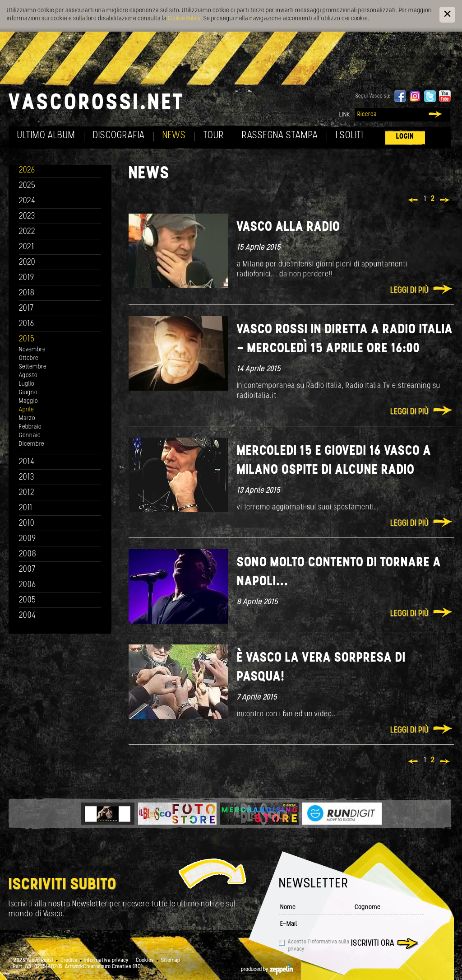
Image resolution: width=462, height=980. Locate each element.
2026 (27, 170)
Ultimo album (46, 136)
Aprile (26, 410)
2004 (28, 616)
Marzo (27, 418)
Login (405, 137)
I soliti (349, 136)
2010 (27, 524)
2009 (28, 539)
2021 (27, 247)
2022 (27, 232)
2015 (27, 339)
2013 (27, 478)
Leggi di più (409, 291)
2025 (27, 186)
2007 (27, 570)
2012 (27, 493)
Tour (214, 136)
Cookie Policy (184, 19)
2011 (26, 508)
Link (345, 115)
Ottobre (29, 358)
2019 (27, 278)
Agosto (28, 376)
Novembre (32, 350)
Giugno (28, 393)
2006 (28, 585)
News (174, 136)
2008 (28, 554)
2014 (27, 462)
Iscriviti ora (373, 944)
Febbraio (30, 427)
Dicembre (32, 444)
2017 (26, 309)
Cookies (145, 961)
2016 (27, 324)
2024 (27, 201)
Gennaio (30, 436)
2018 (27, 293)
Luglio (27, 384)
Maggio (28, 401)
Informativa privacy (106, 961)
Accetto (319, 946)
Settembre (33, 367)
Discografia (119, 136)
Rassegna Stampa (280, 136)
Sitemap (171, 961)
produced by (267, 970)
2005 (28, 600)
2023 (27, 217)
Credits (69, 961)
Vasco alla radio (289, 227)
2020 (27, 263)
